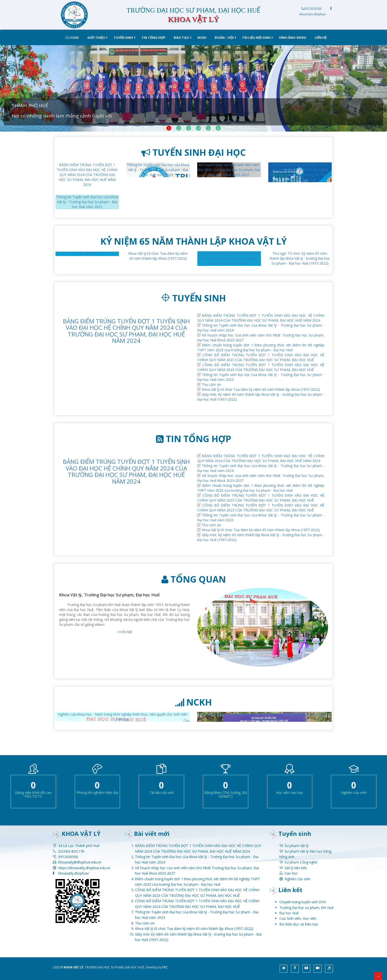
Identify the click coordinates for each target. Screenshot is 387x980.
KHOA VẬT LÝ (74, 967)
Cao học (291, 873)
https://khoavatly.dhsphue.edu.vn (84, 868)
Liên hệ (321, 38)
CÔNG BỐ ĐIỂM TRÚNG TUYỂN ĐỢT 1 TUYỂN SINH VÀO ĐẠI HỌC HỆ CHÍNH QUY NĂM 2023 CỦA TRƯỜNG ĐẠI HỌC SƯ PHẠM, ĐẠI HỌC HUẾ (261, 357)
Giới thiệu (96, 38)
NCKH (202, 38)
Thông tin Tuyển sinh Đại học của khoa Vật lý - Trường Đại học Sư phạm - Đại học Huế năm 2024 (158, 170)
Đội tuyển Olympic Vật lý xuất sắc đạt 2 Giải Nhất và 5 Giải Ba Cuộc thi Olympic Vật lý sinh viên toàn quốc (265, 717)
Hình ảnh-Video (293, 38)
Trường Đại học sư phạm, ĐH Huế (306, 908)
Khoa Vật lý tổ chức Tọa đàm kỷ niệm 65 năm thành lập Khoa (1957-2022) (158, 256)
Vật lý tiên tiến (296, 868)
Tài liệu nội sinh (256, 38)
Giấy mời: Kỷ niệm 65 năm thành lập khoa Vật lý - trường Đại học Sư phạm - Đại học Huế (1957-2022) (229, 258)
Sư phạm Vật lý (297, 846)
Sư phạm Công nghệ (301, 862)
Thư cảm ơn (87, 253)
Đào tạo (181, 38)
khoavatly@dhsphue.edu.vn (80, 862)
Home (72, 38)
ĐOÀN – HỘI (224, 38)
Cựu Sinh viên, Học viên (298, 918)
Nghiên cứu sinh (297, 879)
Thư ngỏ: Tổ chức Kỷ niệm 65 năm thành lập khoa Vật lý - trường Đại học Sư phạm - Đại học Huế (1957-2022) (300, 258)
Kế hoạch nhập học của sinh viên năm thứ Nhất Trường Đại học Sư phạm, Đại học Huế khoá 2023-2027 (229, 170)
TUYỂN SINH (123, 38)
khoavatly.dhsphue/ (74, 873)
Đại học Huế (289, 913)
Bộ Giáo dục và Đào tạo (299, 924)
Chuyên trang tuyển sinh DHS (303, 902)
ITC (165, 967)
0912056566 (312, 9)
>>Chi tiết (125, 632)
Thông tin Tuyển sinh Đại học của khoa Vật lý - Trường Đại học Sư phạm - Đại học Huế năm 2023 (87, 202)
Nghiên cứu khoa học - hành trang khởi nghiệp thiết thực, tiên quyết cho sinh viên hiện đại (123, 717)
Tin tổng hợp (153, 38)
